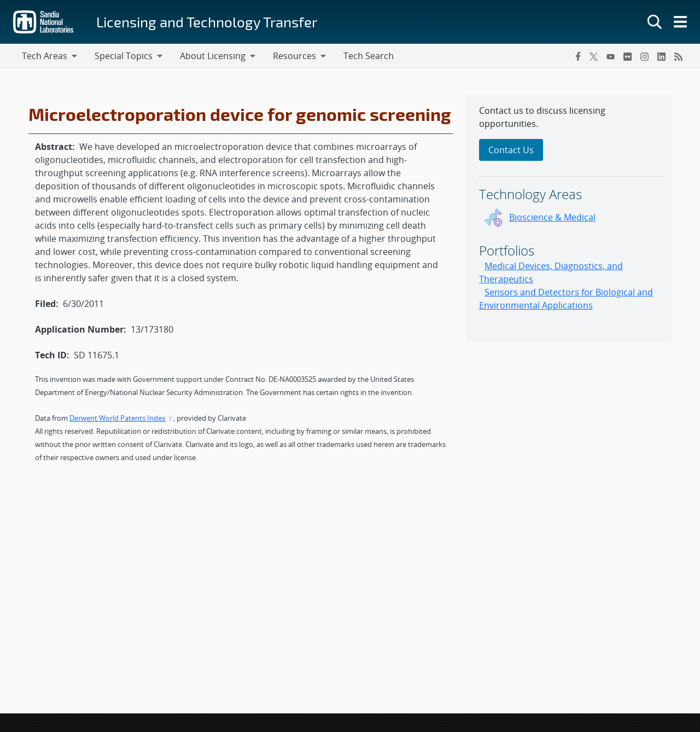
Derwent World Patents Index (121, 418)
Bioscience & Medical (552, 217)
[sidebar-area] (569, 219)
